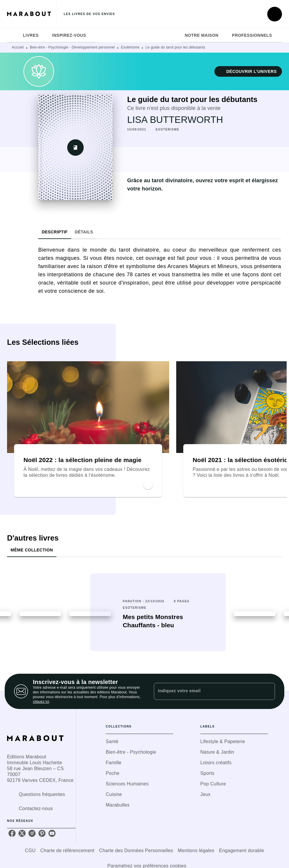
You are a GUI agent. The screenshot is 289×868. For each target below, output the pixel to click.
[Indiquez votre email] (207, 691)
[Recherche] (275, 14)
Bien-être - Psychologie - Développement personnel (73, 47)
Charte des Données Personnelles (136, 851)
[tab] (13, 35)
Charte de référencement (67, 851)
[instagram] (32, 833)
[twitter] (22, 833)
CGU (30, 851)
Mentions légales (196, 851)
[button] (248, 71)
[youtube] (52, 833)
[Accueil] (32, 14)
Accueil (18, 47)
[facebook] (12, 833)
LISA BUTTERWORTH (175, 120)
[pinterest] (42, 833)
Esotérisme (130, 47)
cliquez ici (41, 702)
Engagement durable (242, 851)
